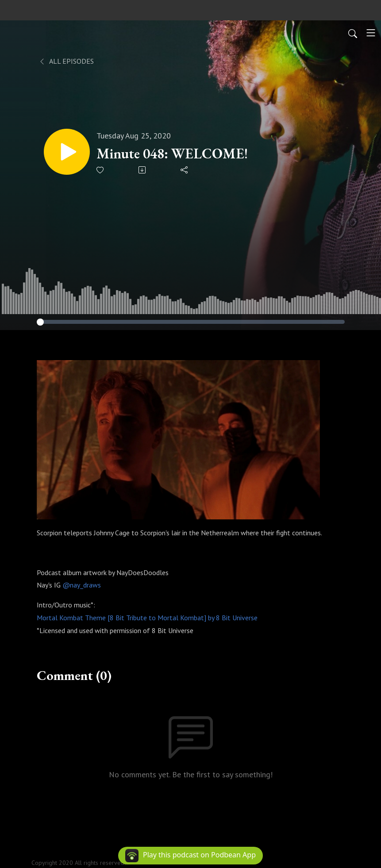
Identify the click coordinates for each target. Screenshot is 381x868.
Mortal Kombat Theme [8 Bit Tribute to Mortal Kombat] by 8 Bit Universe (147, 618)
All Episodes (66, 61)
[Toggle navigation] (371, 33)
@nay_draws (82, 585)
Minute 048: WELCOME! (172, 154)
